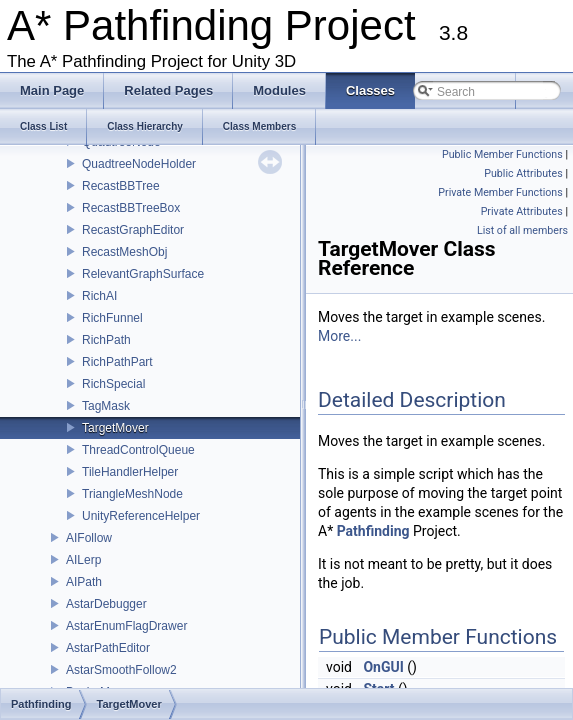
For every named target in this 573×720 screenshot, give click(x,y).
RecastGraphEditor (133, 230)
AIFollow (89, 538)
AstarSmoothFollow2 (121, 670)
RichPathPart (117, 362)
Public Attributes (523, 173)
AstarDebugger (106, 604)
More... (339, 336)
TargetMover (115, 428)
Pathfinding (373, 531)
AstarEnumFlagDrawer (126, 626)
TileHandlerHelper (130, 472)
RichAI (99, 296)
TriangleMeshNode (132, 494)
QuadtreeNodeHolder (139, 164)
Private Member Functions (500, 192)
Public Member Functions (502, 154)
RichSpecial (113, 384)
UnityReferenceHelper (141, 516)
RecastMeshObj (124, 252)
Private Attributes (522, 211)
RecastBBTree (121, 186)
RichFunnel (112, 318)
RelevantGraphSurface (143, 274)
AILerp (83, 560)
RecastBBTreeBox (131, 208)
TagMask (106, 406)
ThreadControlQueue (138, 450)
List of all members (522, 230)
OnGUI (383, 667)
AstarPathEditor (108, 648)
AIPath (84, 582)
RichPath (106, 340)
